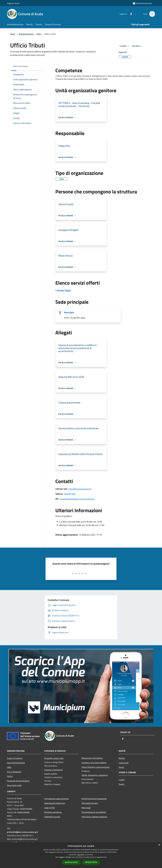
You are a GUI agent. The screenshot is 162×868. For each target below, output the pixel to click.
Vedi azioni (138, 46)
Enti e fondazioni (14, 772)
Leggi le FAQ (50, 808)
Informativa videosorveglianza (94, 817)
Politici (10, 776)
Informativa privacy (90, 803)
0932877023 (70, 494)
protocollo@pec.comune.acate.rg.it (22, 832)
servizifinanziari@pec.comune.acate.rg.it (77, 499)
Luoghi (122, 780)
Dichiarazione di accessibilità (94, 812)
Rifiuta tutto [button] (91, 862)
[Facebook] (130, 14)
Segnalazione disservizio (55, 803)
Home (13, 34)
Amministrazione (26, 34)
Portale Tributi (64, 290)
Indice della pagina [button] (20, 66)
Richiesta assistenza (53, 812)
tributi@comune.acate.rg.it (80, 489)
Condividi (125, 46)
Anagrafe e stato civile (54, 758)
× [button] (159, 845)
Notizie (122, 758)
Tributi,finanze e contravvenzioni (96, 767)
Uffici (39, 34)
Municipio (69, 312)
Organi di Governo (15, 758)
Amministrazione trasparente (94, 799)
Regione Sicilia (13, 3)
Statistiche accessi (52, 817)
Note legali (86, 808)
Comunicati (124, 763)
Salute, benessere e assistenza (95, 775)
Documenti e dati (14, 785)
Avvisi (121, 767)
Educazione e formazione (92, 758)
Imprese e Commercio (53, 770)
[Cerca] (152, 14)
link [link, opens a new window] (105, 857)
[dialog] (81, 855)
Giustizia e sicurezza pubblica (94, 763)
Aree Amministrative (16, 763)
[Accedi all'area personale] (142, 3)
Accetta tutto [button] (71, 862)
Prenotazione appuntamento (56, 799)
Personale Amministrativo (18, 781)
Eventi (121, 784)
